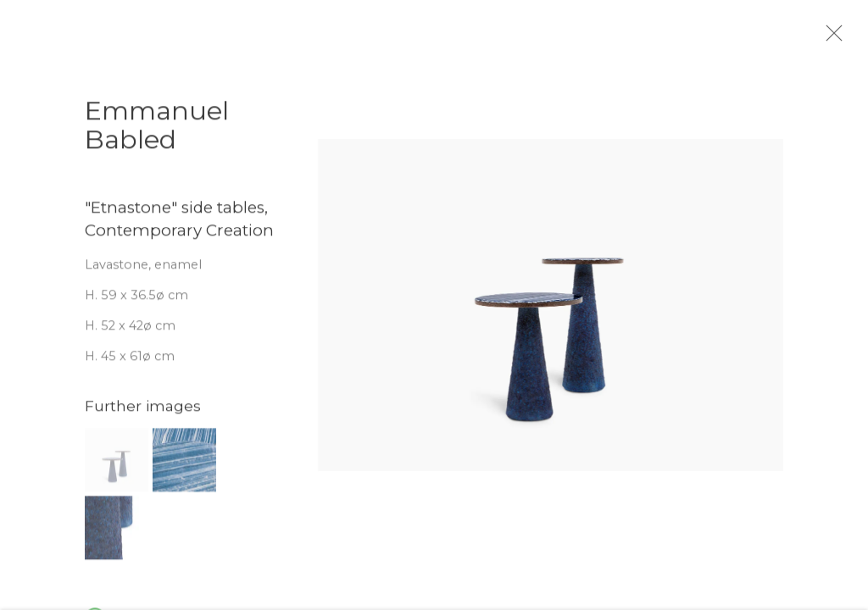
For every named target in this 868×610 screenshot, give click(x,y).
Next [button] (832, 305)
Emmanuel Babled (157, 133)
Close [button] (844, 38)
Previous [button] (36, 305)
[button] (117, 466)
